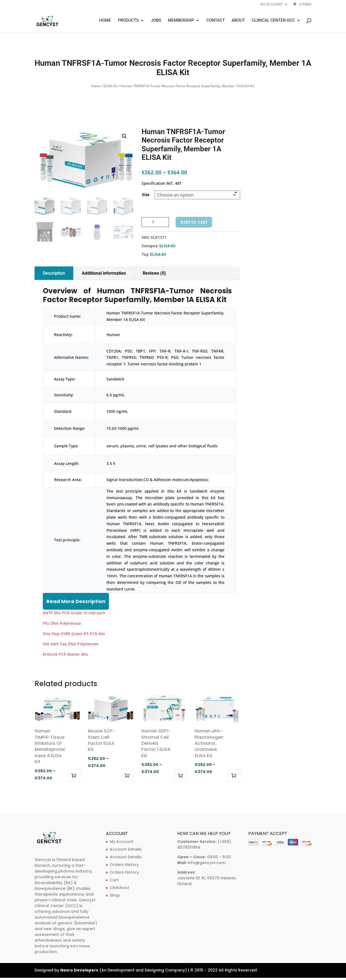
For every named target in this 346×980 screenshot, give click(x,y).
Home (105, 21)
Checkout (119, 888)
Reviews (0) (154, 273)
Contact (216, 21)
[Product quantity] (155, 222)
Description (54, 273)
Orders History (124, 865)
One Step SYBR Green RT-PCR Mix (74, 634)
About (238, 21)
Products (128, 21)
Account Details (126, 849)
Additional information (104, 273)
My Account (122, 842)
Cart (114, 880)
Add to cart (194, 222)
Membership (181, 21)
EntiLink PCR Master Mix (65, 654)
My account (272, 5)
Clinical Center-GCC (273, 21)
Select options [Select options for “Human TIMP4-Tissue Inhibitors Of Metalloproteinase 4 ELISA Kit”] (74, 775)
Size (146, 195)
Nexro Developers (79, 970)
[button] (124, 136)
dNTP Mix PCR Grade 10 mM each (74, 613)
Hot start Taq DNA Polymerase (71, 644)
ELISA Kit (110, 86)
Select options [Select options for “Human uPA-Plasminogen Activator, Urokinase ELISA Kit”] (234, 775)
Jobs (156, 21)
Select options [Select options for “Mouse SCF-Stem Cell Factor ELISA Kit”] (127, 775)
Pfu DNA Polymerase (62, 623)
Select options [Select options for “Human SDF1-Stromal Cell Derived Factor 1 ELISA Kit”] (181, 775)
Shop (115, 895)
